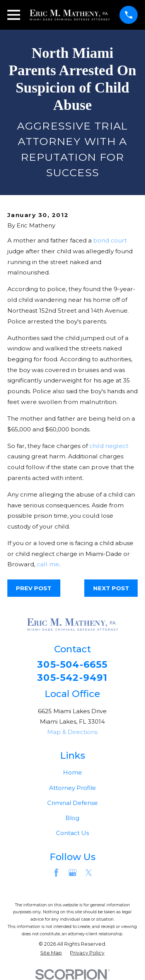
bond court (110, 240)
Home (72, 772)
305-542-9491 (72, 678)
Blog (72, 818)
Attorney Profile (72, 788)
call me (48, 564)
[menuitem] (51, 953)
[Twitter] (89, 873)
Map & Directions (72, 732)
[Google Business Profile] (72, 873)
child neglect (109, 446)
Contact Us (72, 833)
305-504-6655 (72, 665)
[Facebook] (56, 873)
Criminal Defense (72, 803)
